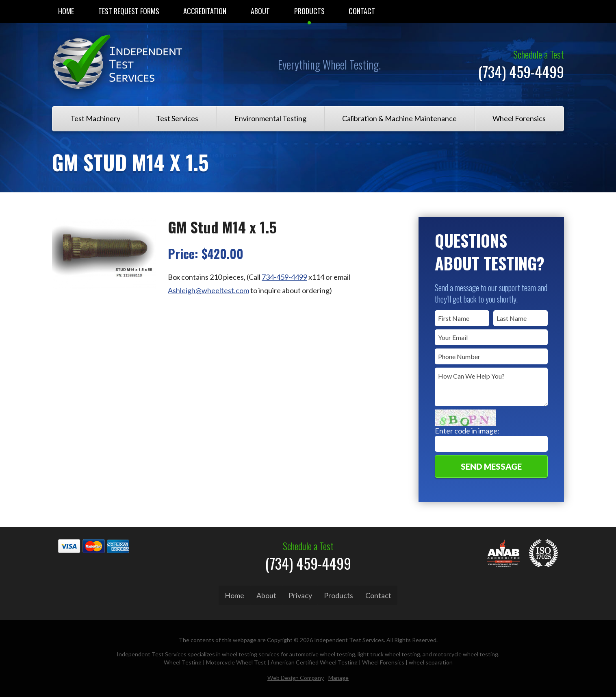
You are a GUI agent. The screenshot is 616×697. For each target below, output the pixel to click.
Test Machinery (95, 118)
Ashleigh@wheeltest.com (208, 290)
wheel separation (431, 660)
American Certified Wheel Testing (314, 660)
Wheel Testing (183, 660)
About (260, 11)
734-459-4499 (284, 277)
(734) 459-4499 (521, 71)
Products (309, 11)
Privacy (300, 595)
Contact (362, 11)
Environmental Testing (270, 118)
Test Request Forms (129, 11)
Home (66, 11)
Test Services (177, 118)
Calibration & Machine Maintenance (399, 118)
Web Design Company (296, 676)
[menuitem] (66, 11)
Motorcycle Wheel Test (236, 660)
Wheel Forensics (519, 118)
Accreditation (205, 11)
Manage (338, 676)
